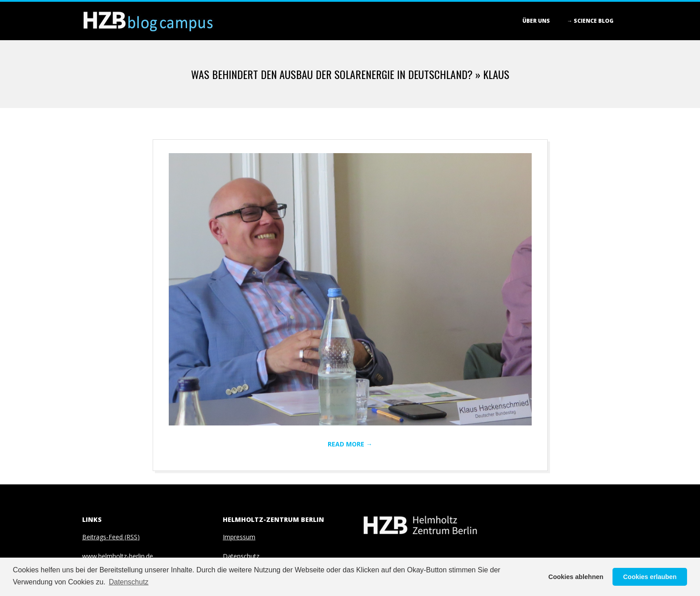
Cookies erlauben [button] (650, 577)
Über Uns (536, 21)
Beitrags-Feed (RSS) (111, 537)
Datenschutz (241, 556)
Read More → (350, 444)
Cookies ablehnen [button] (576, 577)
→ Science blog (590, 21)
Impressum (239, 537)
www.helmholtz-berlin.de (118, 556)
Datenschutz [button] (129, 582)
